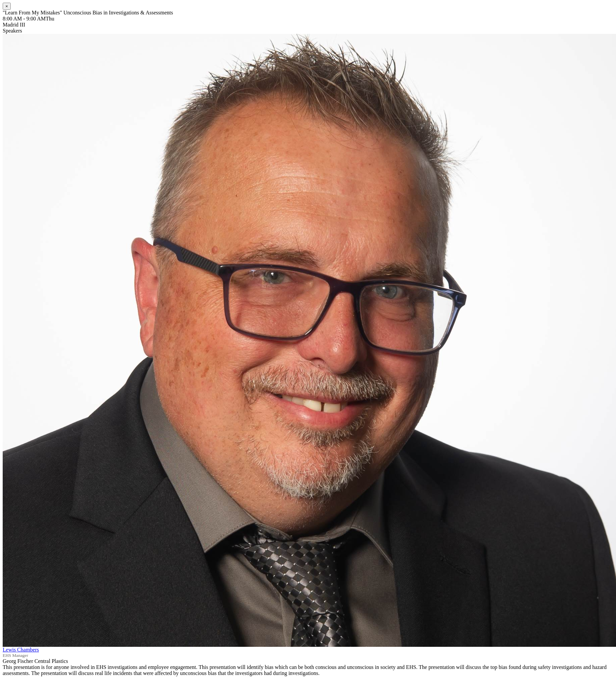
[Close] (7, 6)
